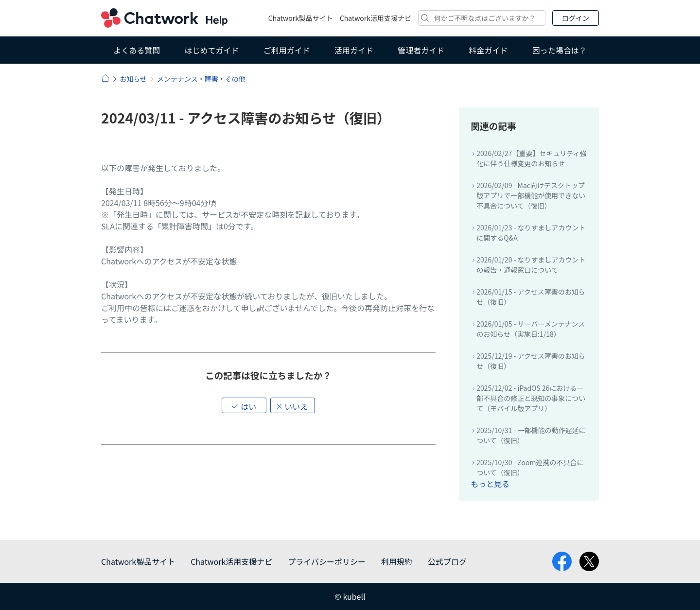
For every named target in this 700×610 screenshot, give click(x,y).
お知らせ (133, 79)
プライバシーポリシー (327, 561)
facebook (562, 561)
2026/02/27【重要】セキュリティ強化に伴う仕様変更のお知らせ (531, 158)
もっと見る (490, 484)
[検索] (482, 18)
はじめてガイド (211, 50)
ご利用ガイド (287, 50)
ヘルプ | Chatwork (105, 78)
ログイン (576, 18)
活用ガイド (354, 50)
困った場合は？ (560, 50)
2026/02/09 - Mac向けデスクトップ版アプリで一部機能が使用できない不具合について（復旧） (531, 195)
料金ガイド (489, 50)
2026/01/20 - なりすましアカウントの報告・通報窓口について (531, 265)
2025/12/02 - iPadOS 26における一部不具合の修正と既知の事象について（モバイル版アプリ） (531, 398)
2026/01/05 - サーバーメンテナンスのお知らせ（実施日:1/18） (531, 329)
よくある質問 (137, 50)
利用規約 (397, 561)
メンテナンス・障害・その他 (201, 79)
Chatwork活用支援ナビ (376, 18)
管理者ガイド (421, 50)
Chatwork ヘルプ (164, 18)
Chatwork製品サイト (301, 18)
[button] (244, 405)
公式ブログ (447, 561)
